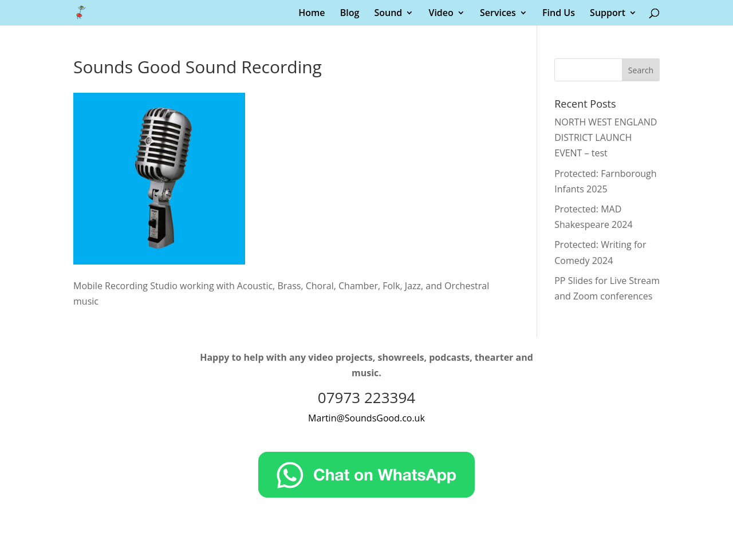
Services (498, 14)
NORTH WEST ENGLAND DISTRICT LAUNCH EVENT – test (606, 137)
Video (441, 14)
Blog (350, 14)
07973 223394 (366, 397)
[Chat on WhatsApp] (366, 494)
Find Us (559, 14)
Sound (388, 14)
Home (312, 14)
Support (608, 14)
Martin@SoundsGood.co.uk (366, 418)
